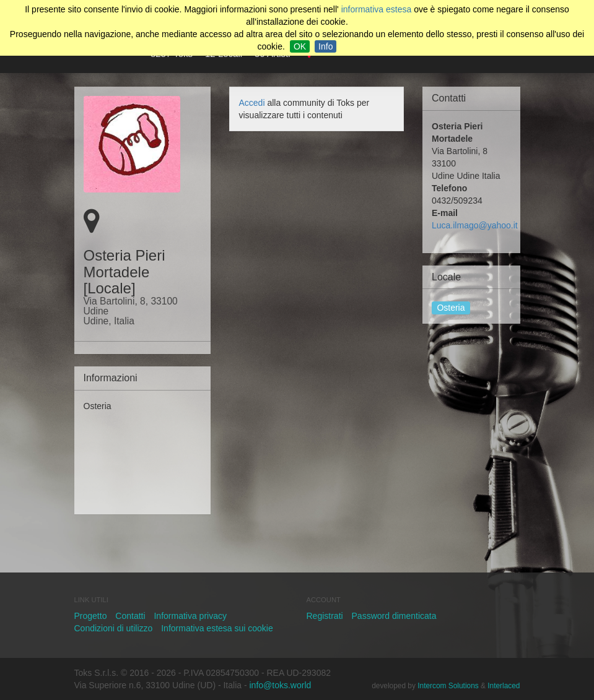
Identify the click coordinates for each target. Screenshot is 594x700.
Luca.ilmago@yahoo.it (475, 225)
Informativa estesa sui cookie (217, 628)
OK (300, 46)
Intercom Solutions (448, 686)
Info (325, 46)
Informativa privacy (190, 616)
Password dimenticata (394, 616)
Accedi (252, 103)
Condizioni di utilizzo (114, 628)
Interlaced (504, 686)
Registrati (325, 616)
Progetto (91, 616)
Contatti (130, 616)
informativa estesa (377, 9)
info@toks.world (281, 685)
